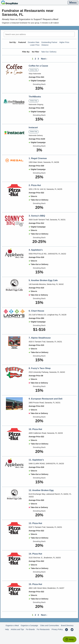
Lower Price (35, 45)
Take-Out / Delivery (49, 52)
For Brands (30, 629)
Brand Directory (67, 625)
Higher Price (64, 42)
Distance (45, 45)
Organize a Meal (12, 625)
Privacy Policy (57, 629)
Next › (44, 59)
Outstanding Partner (49, 42)
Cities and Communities (50, 625)
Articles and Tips (17, 629)
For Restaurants (43, 629)
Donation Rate (34, 42)
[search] (39, 34)
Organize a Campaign (29, 625)
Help (7, 629)
